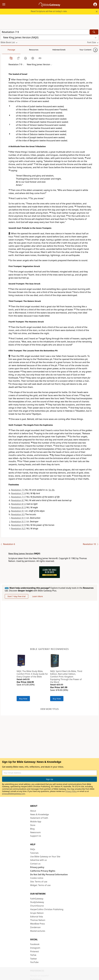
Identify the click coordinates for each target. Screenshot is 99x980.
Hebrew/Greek (34, 50)
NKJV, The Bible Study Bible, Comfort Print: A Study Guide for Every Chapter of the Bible (32, 674)
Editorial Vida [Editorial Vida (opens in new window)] (37, 917)
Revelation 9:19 (18, 525)
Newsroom (35, 832)
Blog (32, 829)
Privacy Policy (71, 791)
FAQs (33, 849)
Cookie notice (37, 878)
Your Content (51, 50)
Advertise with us (38, 860)
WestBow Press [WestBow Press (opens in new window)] (38, 924)
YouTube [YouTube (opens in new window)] (34, 962)
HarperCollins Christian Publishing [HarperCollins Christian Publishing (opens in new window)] (47, 909)
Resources (19, 50)
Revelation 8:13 (18, 507)
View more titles (49, 709)
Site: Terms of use (39, 882)
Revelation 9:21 (18, 528)
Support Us (36, 836)
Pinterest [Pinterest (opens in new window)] (34, 951)
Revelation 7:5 (18, 490)
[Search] (94, 32)
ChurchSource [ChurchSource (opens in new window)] (37, 906)
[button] (95, 4)
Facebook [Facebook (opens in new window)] (35, 944)
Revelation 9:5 (18, 514)
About (33, 811)
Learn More (38, 596)
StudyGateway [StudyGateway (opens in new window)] (37, 902)
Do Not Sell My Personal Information (49, 874)
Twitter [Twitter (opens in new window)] (34, 959)
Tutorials (34, 853)
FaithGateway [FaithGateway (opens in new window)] (37, 899)
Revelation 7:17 (18, 497)
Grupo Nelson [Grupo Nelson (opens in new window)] (37, 913)
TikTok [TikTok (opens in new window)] (33, 955)
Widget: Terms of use (40, 885)
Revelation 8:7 (18, 500)
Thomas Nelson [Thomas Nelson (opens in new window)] (38, 920)
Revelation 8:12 (18, 504)
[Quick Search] (45, 32)
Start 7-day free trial (16, 596)
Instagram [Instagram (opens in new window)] (35, 948)
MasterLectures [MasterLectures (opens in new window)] (38, 931)
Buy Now (23, 699)
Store (33, 825)
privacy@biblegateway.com (14, 794)
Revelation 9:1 (18, 511)
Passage (6, 50)
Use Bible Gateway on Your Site (45, 857)
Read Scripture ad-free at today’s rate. (49, 11)
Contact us (35, 864)
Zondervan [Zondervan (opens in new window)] (35, 927)
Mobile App (36, 822)
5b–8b (51, 490)
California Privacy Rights (43, 871)
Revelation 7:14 (18, 493)
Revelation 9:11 (18, 518)
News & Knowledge (40, 814)
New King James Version (21, 554)
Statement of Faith (39, 818)
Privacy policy (37, 867)
